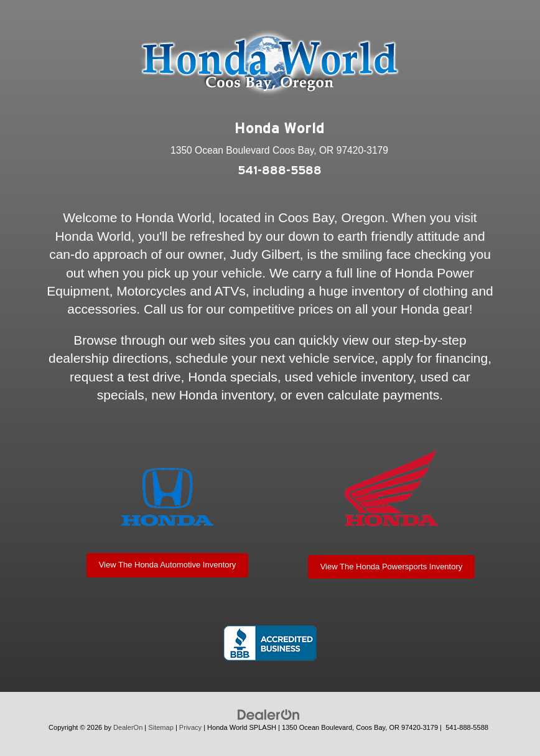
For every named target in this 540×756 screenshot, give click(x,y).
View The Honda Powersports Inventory (392, 567)
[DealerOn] (269, 715)
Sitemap (161, 727)
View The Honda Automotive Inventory (168, 565)
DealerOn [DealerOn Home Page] (128, 727)
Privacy (190, 727)
